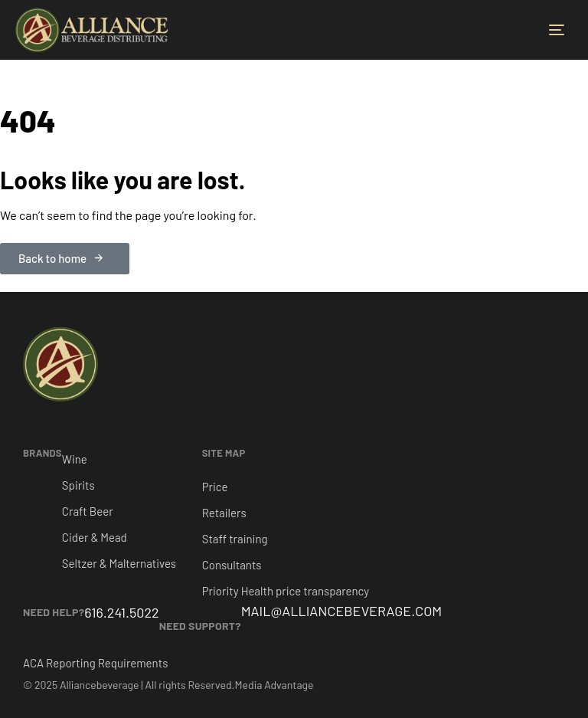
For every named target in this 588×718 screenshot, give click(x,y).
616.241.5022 (121, 612)
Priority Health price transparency (286, 591)
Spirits (78, 485)
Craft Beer (88, 511)
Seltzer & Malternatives (119, 563)
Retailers (224, 513)
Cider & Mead (95, 537)
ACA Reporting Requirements (95, 663)
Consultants (232, 565)
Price (215, 487)
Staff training (235, 539)
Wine (75, 459)
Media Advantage (274, 685)
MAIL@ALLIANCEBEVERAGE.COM (342, 611)
